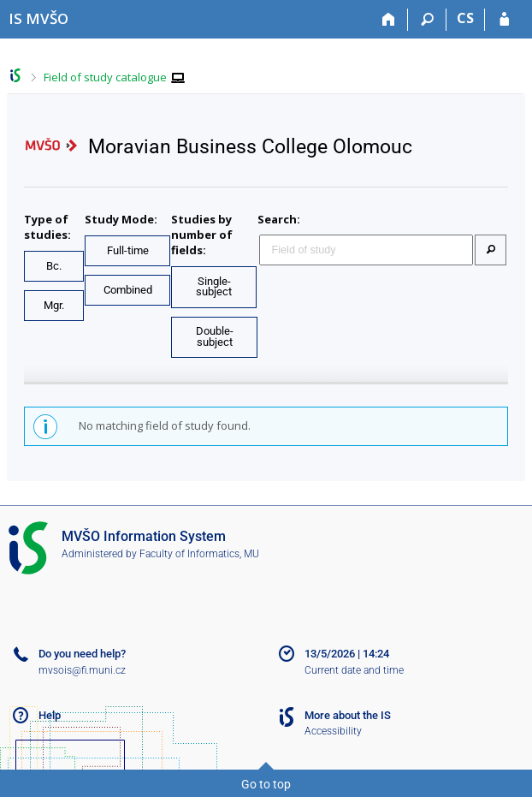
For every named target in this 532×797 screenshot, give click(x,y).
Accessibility (333, 731)
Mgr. (54, 305)
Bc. (54, 266)
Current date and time (354, 670)
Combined (128, 290)
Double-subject (215, 336)
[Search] (427, 20)
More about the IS (348, 715)
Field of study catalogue (105, 77)
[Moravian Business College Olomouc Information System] (38, 18)
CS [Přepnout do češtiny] (465, 18)
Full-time (128, 250)
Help (50, 715)
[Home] (389, 20)
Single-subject (214, 287)
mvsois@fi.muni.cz (82, 670)
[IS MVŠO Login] (504, 20)
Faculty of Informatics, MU (199, 554)
